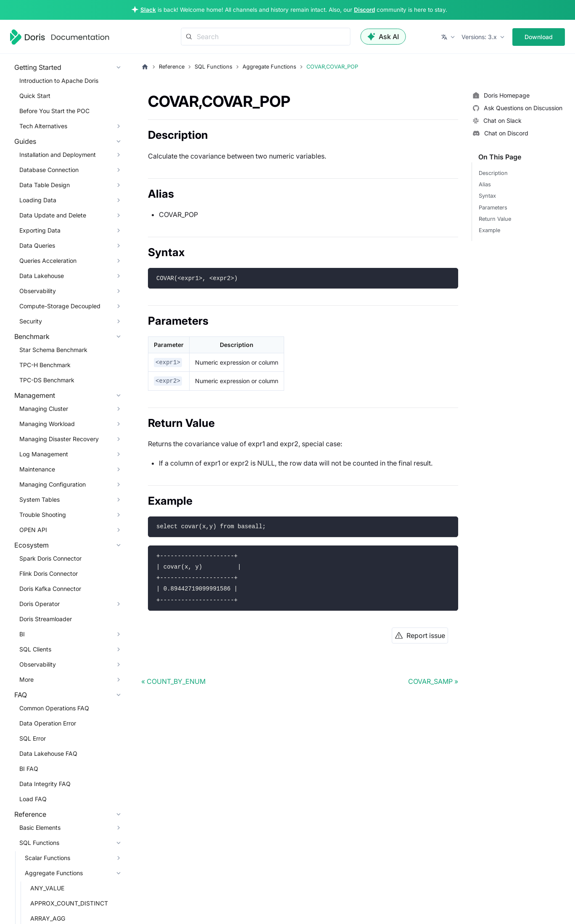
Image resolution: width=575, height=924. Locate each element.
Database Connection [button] (49, 170)
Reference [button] (30, 814)
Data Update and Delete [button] (53, 215)
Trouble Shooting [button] (43, 515)
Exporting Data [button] (40, 230)
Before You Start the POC (54, 111)
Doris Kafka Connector (50, 589)
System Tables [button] (40, 499)
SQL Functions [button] (39, 843)
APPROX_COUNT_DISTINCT (69, 903)
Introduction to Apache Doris (59, 81)
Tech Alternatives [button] (43, 126)
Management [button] (35, 395)
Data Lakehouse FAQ (48, 753)
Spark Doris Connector (50, 558)
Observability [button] (38, 291)
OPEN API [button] (33, 530)
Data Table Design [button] (45, 185)
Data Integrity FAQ (45, 784)
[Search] (266, 37)
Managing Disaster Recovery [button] (59, 439)
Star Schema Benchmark (53, 350)
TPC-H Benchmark (45, 365)
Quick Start (35, 96)
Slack (148, 10)
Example (489, 230)
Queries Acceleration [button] (48, 261)
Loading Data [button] (38, 200)
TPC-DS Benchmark (47, 380)
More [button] (26, 679)
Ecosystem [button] (32, 545)
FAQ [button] (21, 695)
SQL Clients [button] (35, 649)
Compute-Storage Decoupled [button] (60, 306)
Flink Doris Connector (49, 573)
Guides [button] (25, 141)
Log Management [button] (44, 454)
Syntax (487, 196)
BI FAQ (29, 769)
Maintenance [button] (37, 469)
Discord (364, 10)
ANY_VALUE (47, 888)
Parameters (493, 208)
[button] (449, 37)
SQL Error (33, 738)
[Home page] (145, 67)
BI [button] (22, 634)
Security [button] (31, 321)
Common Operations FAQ (54, 708)
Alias (485, 184)
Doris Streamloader (46, 619)
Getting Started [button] (38, 67)
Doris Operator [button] (40, 604)
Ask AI (383, 37)
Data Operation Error (48, 723)
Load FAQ (33, 799)
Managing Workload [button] (47, 424)
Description (493, 173)
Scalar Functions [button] (47, 858)
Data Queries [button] (37, 245)
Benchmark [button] (32, 336)
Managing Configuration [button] (53, 484)
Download (539, 37)
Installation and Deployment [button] (58, 155)
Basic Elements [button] (40, 827)
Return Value (495, 219)
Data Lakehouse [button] (42, 276)
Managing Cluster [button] (44, 409)
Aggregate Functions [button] (54, 873)
